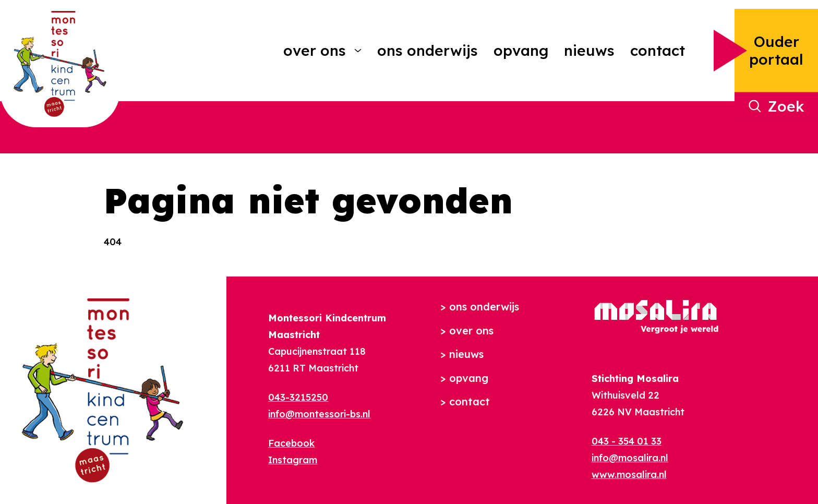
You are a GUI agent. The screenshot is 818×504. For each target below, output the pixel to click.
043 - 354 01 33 (627, 441)
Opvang (521, 50)
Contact (658, 50)
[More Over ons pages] (358, 51)
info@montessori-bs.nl (319, 414)
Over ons (315, 50)
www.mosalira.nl (629, 475)
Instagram (293, 460)
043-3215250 (298, 397)
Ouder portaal (776, 50)
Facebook (291, 443)
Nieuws (589, 50)
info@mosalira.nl (630, 458)
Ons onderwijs (428, 50)
